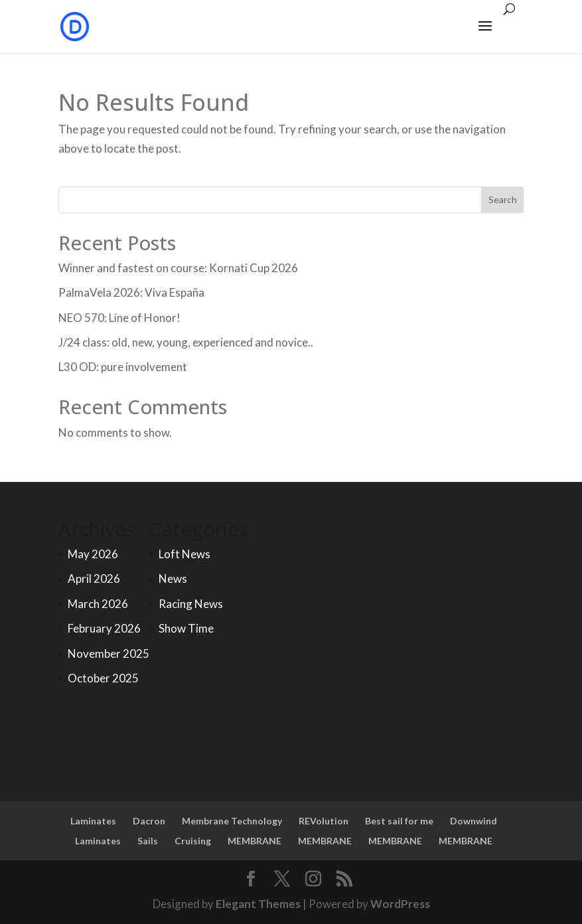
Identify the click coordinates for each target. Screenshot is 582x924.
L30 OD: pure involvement (123, 367)
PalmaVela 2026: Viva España (131, 292)
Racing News (191, 604)
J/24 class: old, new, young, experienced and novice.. (186, 342)
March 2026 (98, 604)
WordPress (400, 904)
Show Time (186, 628)
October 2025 (103, 678)
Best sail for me (399, 821)
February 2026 (104, 628)
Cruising (193, 841)
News (173, 578)
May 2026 (93, 554)
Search (503, 199)
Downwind (473, 821)
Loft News (184, 554)
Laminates (93, 821)
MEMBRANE (255, 841)
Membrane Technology (232, 821)
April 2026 (94, 578)
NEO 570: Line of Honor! (119, 318)
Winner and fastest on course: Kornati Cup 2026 (178, 268)
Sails (148, 841)
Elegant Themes (258, 904)
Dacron (149, 821)
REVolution (324, 821)
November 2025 (109, 654)
